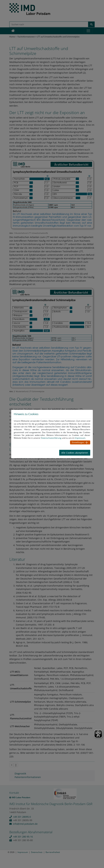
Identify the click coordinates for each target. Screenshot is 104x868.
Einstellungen (78, 442)
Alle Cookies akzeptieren (75, 453)
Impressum (80, 438)
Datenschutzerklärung (51, 438)
